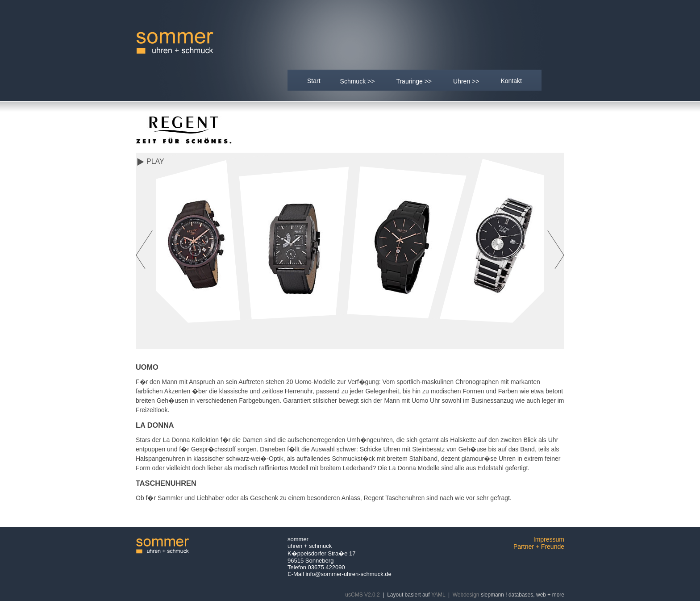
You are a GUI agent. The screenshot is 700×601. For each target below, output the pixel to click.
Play (155, 161)
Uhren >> (466, 81)
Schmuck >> (358, 81)
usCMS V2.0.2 (362, 595)
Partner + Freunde (539, 547)
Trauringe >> (414, 81)
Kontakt (511, 81)
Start (314, 81)
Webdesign (466, 595)
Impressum (549, 539)
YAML (438, 595)
